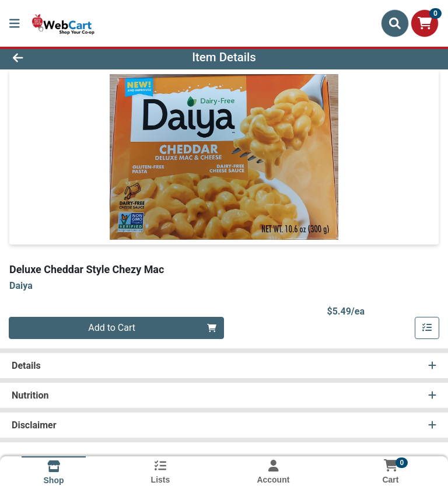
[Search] (395, 23)
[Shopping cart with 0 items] (425, 23)
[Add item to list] (427, 328)
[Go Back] (63, 57)
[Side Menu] (15, 23)
